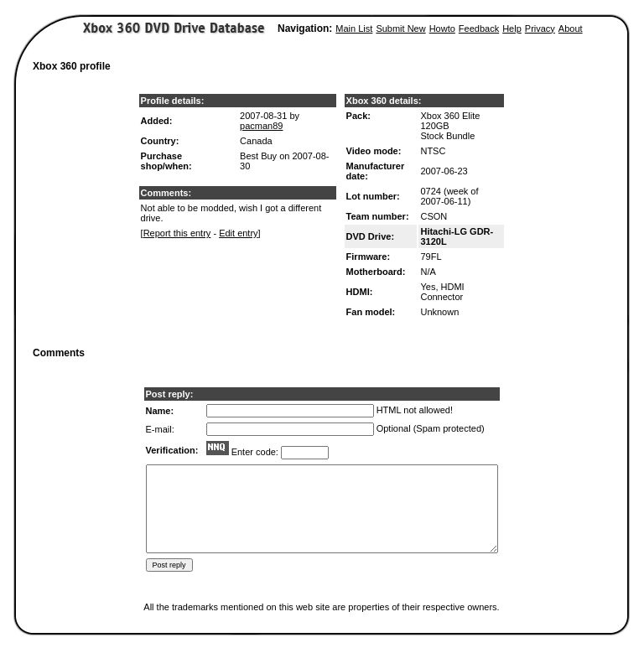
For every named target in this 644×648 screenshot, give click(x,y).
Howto (442, 29)
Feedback (479, 29)
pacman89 (261, 126)
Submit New (400, 29)
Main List (354, 29)
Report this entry (177, 233)
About (571, 29)
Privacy (540, 29)
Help (512, 29)
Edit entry (238, 233)
